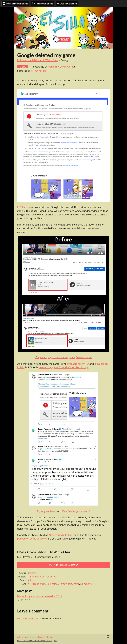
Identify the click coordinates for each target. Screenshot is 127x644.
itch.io (20, 637)
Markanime (54, 67)
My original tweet (47, 511)
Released (32, 573)
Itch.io (69, 535)
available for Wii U (78, 364)
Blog (56, 640)
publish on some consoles (32, 538)
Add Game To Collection (64, 565)
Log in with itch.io (28, 618)
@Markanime (67, 67)
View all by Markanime (35, 637)
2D (29, 584)
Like (22, 67)
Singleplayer (86, 584)
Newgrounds (56, 535)
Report (50, 637)
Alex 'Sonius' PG (48, 577)
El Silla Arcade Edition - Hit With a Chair (38, 60)
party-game (73, 584)
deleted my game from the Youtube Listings (64, 367)
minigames (53, 584)
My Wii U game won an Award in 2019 (40, 596)
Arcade (35, 584)
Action (31, 580)
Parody (63, 584)
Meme (43, 584)
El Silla (21, 207)
